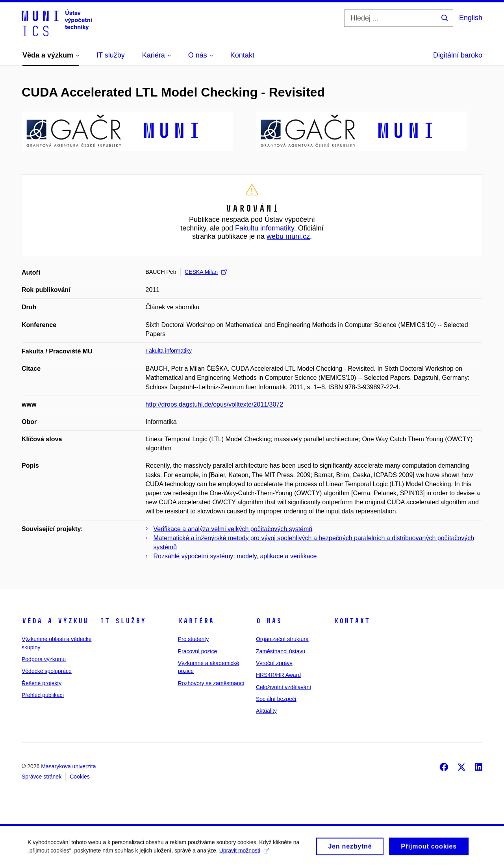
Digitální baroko (458, 55)
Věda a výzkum (55, 621)
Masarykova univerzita (68, 766)
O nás (269, 621)
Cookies (80, 777)
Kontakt (352, 621)
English (471, 18)
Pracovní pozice (198, 651)
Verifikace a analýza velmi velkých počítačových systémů (233, 529)
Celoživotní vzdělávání (283, 687)
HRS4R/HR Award (278, 675)
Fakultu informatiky (265, 228)
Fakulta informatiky (169, 351)
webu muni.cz (288, 236)
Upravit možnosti (244, 853)
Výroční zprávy (274, 663)
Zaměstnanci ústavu (281, 651)
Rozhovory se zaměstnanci (211, 683)
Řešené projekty (42, 683)
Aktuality (266, 711)
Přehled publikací (43, 695)
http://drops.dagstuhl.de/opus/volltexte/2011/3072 (215, 404)
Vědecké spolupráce (47, 671)
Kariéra (196, 621)
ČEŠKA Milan (206, 272)
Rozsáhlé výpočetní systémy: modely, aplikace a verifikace (235, 556)
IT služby (123, 621)
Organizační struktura (282, 639)
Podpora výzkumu (44, 659)
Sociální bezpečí (276, 699)
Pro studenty (194, 639)
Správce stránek (42, 777)
